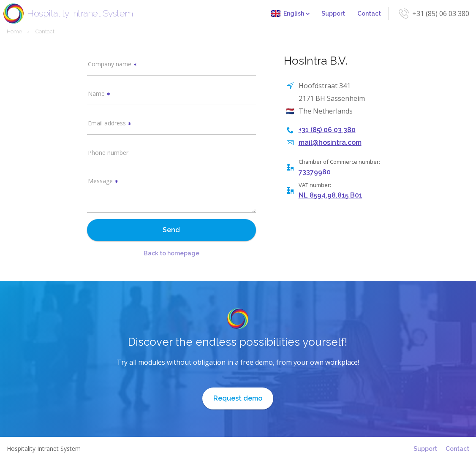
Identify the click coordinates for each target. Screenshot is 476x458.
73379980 (315, 172)
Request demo (238, 398)
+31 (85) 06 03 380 (441, 14)
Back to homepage (171, 253)
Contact (369, 14)
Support (333, 14)
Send (171, 230)
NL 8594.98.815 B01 (330, 195)
